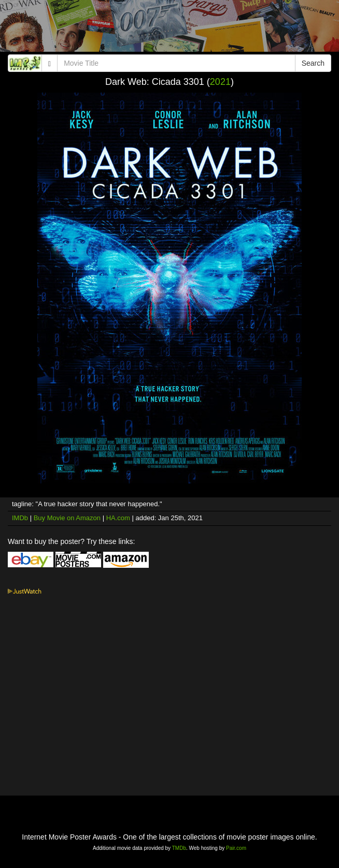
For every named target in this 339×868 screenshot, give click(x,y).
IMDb (20, 518)
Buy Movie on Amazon (67, 518)
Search (313, 63)
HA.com (118, 518)
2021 (220, 82)
